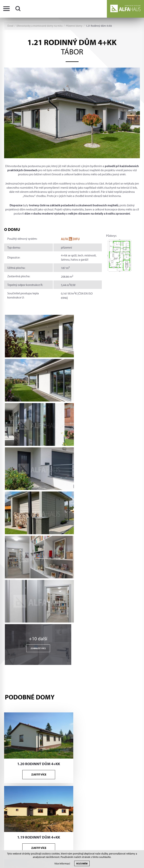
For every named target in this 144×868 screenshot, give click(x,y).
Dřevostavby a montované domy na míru (40, 26)
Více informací (62, 864)
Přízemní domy (74, 26)
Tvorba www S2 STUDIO (125, 813)
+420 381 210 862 (31, 727)
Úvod (10, 26)
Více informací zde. (104, 787)
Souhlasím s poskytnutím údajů (92, 794)
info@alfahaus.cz (30, 734)
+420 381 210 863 (31, 720)
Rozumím (82, 863)
